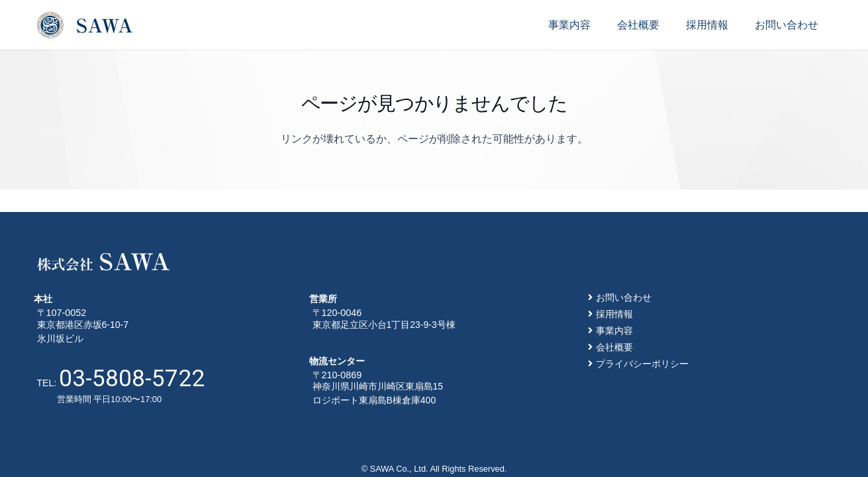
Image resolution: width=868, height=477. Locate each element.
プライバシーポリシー (642, 364)
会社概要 (614, 347)
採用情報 (614, 314)
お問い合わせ (624, 297)
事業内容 (614, 331)
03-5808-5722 (132, 378)
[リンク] (85, 25)
